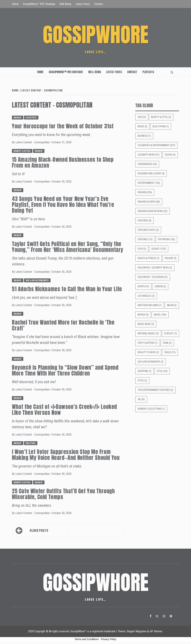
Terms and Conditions (87, 639)
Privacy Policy (109, 639)
